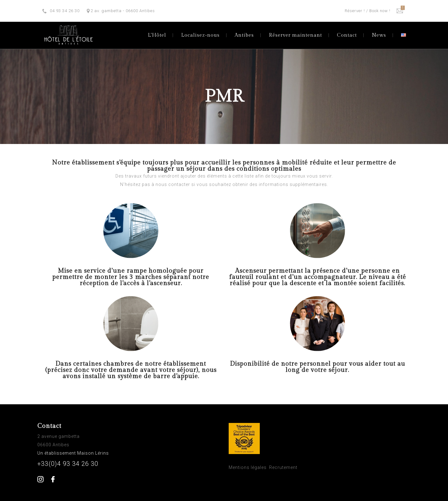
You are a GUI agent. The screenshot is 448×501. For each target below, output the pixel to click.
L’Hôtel (157, 35)
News (379, 35)
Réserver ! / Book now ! (368, 11)
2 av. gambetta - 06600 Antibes (123, 11)
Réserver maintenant (295, 35)
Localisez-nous (200, 35)
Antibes (244, 35)
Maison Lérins (94, 453)
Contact (347, 35)
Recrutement (283, 467)
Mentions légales (248, 467)
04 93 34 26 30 (65, 11)
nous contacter (173, 184)
